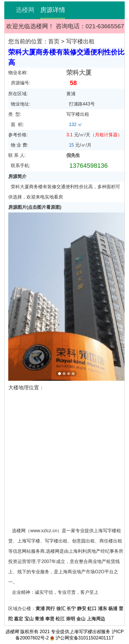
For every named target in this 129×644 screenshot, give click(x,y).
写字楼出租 (80, 41)
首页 (54, 41)
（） (106, 135)
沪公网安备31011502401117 (85, 638)
